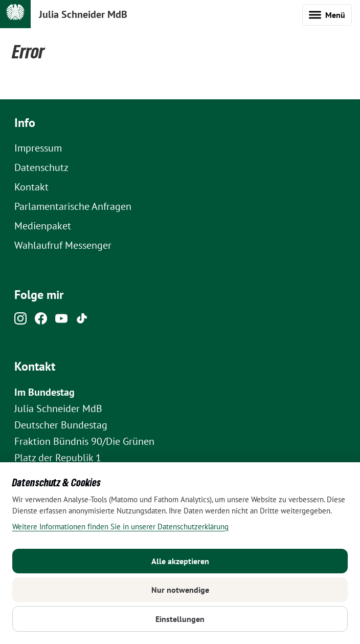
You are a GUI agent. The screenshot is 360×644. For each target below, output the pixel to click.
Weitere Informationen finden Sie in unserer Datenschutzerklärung (120, 527)
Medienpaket (43, 226)
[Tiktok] (82, 321)
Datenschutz (41, 167)
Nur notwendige (180, 590)
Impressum (38, 148)
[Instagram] (20, 321)
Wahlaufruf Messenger (63, 245)
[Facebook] (41, 321)
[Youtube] (61, 321)
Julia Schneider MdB (83, 14)
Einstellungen (180, 619)
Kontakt (31, 187)
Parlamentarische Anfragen (73, 206)
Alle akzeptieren (180, 561)
